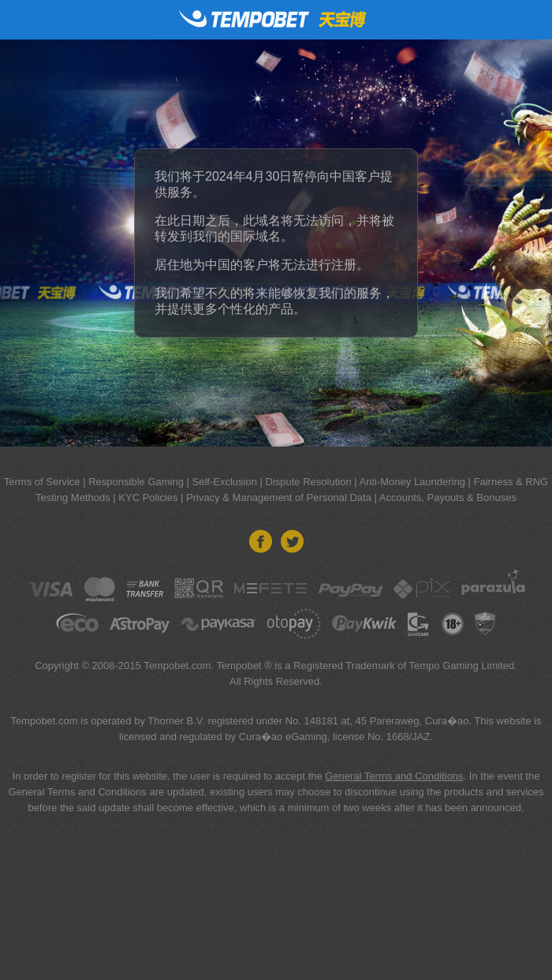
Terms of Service (42, 482)
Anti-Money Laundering (412, 482)
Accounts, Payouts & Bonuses (448, 497)
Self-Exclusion (225, 482)
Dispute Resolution (309, 482)
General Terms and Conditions (394, 776)
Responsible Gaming (136, 482)
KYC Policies (148, 497)
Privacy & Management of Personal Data (279, 497)
